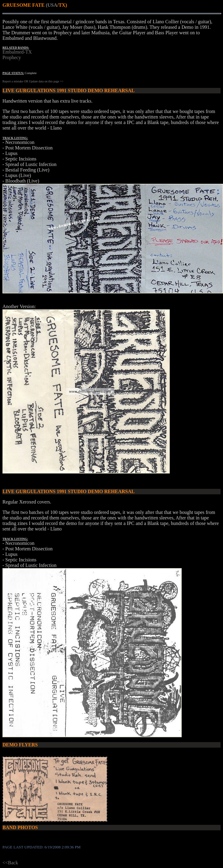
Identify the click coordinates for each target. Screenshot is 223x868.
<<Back (10, 863)
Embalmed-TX (17, 52)
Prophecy (12, 57)
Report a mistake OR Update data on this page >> (33, 81)
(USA (52, 5)
